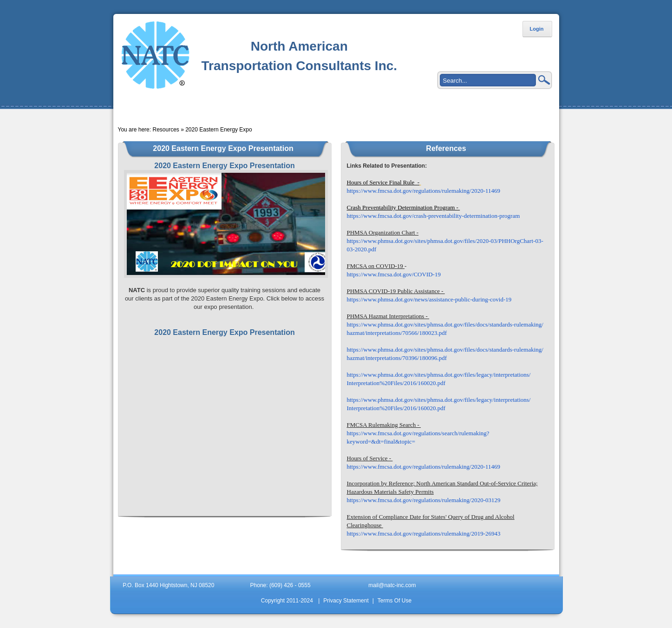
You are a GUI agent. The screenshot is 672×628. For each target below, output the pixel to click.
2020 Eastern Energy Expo (219, 130)
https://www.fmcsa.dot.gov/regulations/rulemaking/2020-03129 (424, 500)
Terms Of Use (395, 601)
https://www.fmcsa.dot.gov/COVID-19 (394, 274)
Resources (166, 130)
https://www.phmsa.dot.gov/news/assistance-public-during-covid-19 (429, 299)
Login (537, 29)
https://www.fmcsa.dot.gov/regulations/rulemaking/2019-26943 (424, 533)
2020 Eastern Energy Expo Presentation (224, 332)
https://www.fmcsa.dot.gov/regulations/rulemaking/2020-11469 (424, 191)
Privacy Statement (346, 601)
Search (544, 80)
